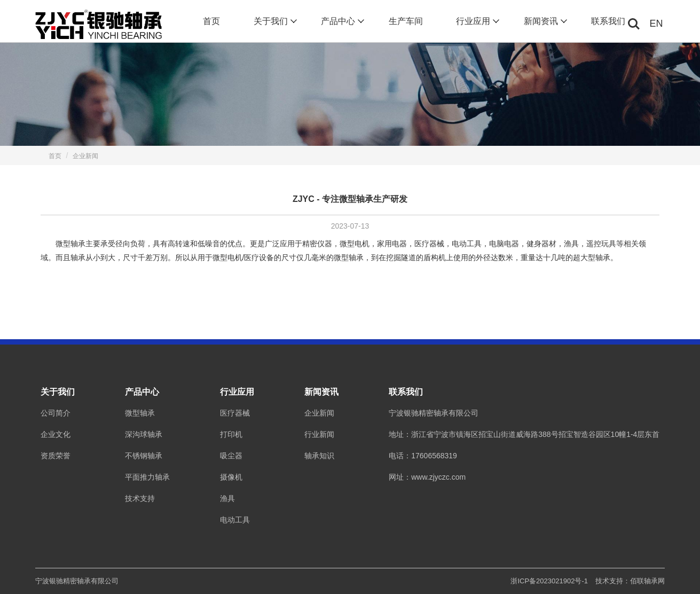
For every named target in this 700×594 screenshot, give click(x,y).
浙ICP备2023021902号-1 (549, 581)
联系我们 (608, 21)
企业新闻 (85, 156)
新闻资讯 (544, 21)
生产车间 (406, 21)
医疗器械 (235, 413)
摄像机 (231, 477)
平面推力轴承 (147, 477)
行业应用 (477, 21)
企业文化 (56, 434)
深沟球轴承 (144, 434)
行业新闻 (319, 434)
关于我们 (274, 21)
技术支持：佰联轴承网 (630, 581)
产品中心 (341, 21)
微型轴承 (140, 413)
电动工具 (235, 520)
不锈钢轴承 (144, 456)
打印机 (231, 434)
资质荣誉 (56, 456)
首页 (211, 21)
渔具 (227, 498)
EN (656, 24)
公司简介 (56, 413)
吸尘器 (231, 456)
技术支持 (140, 498)
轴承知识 (319, 456)
